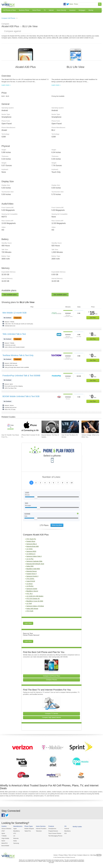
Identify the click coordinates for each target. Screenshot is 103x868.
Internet (51, 10)
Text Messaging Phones (55, 836)
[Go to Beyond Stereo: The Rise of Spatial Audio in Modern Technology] (50, 427)
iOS (65, 833)
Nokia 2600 (30, 566)
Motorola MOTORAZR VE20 (35, 564)
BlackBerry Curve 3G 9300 (35, 601)
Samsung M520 (31, 551)
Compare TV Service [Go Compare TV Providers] (51, 714)
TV (45, 10)
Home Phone (37, 10)
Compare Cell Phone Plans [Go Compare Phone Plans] (52, 676)
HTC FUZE (30, 611)
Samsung (16, 843)
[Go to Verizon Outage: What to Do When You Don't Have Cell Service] (90, 427)
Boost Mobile (5, 846)
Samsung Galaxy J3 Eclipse (35, 606)
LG (14, 836)
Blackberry (67, 831)
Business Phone (24, 10)
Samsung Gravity (32, 589)
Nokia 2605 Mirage (32, 609)
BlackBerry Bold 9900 (33, 569)
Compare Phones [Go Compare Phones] (52, 680)
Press (76, 4)
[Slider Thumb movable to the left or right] (36, 498)
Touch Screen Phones (55, 833)
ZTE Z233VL (30, 579)
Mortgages (82, 10)
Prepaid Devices (53, 831)
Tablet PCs (28, 831)
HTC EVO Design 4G (33, 599)
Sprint (3, 833)
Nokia (15, 841)
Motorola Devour (32, 571)
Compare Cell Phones (8, 18)
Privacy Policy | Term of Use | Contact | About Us (74, 855)
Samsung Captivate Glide (34, 561)
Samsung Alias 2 (32, 544)
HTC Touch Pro (31, 539)
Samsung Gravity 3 (32, 576)
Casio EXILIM (31, 581)
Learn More (28, 623)
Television (39, 831)
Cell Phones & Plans (9, 10)
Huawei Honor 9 (31, 574)
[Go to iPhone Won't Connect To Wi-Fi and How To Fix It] (30, 427)
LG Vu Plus (30, 559)
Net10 (3, 841)
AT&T (3, 831)
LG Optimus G (31, 554)
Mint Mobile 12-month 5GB (14, 313)
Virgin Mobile (5, 838)
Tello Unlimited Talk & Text (14, 334)
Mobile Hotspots (29, 829)
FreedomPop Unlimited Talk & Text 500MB (21, 376)
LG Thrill (29, 603)
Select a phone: (52, 456)
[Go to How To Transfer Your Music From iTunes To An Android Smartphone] (10, 427)
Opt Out (99, 855)
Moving (91, 10)
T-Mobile (4, 836)
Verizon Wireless (6, 829)
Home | (56, 855)
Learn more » (6, 85)
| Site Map (93, 855)
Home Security (61, 10)
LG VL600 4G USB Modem (35, 596)
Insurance (72, 10)
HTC (15, 833)
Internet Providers (41, 829)
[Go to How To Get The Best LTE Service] (70, 427)
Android (67, 829)
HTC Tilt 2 (29, 594)
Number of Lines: (52, 477)
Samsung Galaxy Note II (34, 556)
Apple (15, 829)
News (71, 4)
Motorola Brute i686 (32, 546)
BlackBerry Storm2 (32, 591)
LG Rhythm (30, 586)
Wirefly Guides (77, 827)
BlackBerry (17, 831)
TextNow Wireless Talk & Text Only (18, 355)
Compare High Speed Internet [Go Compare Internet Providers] (51, 717)
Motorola (16, 838)
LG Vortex (29, 549)
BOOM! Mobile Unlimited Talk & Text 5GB (21, 396)
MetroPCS (5, 843)
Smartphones (52, 829)
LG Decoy (29, 584)
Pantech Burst (31, 541)
